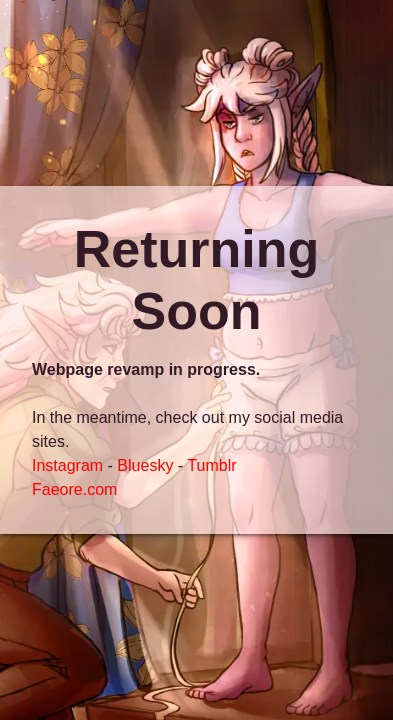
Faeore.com (74, 489)
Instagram (67, 465)
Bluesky (145, 465)
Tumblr (211, 465)
